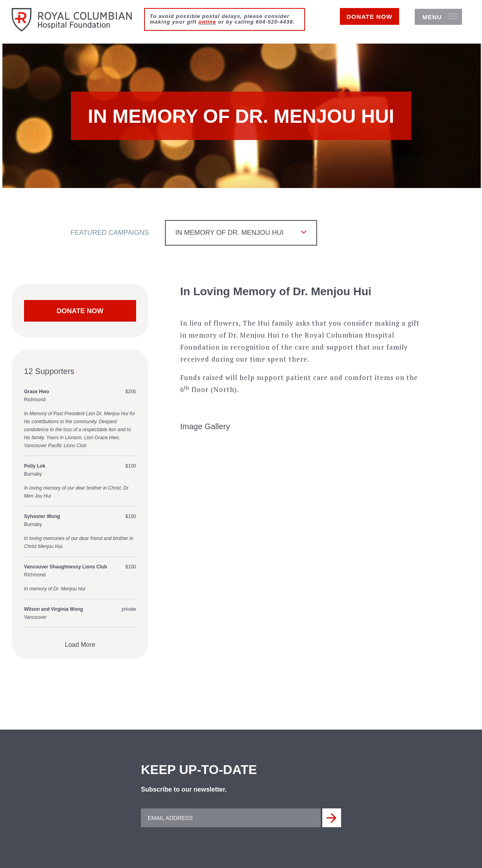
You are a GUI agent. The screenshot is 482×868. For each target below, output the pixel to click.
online (207, 22)
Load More (80, 647)
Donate (357, 23)
